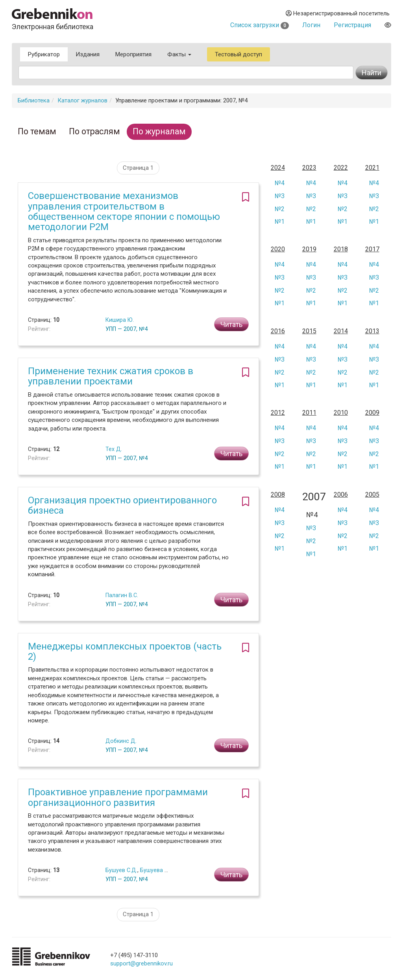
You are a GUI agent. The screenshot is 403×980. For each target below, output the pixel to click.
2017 (372, 249)
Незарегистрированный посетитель (338, 13)
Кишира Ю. (120, 320)
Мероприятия (133, 54)
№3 (280, 196)
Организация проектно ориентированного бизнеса (122, 505)
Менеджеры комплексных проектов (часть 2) (125, 651)
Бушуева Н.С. (157, 870)
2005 (372, 495)
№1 (280, 222)
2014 (341, 331)
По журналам (159, 131)
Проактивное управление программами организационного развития (118, 797)
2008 (278, 495)
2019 (309, 249)
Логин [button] (311, 25)
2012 (278, 413)
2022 (341, 168)
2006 (341, 495)
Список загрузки (260, 25)
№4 (280, 183)
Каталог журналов (82, 100)
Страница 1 (138, 168)
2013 (372, 331)
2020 (278, 249)
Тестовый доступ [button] (238, 54)
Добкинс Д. (121, 741)
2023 (309, 168)
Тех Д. (114, 449)
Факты (179, 54)
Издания (88, 54)
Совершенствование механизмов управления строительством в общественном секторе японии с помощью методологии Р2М (124, 211)
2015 (309, 331)
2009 (372, 413)
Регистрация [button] (352, 25)
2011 (309, 413)
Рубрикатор (44, 54)
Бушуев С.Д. (121, 870)
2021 (372, 168)
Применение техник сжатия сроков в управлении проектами (111, 376)
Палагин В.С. (122, 595)
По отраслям (94, 131)
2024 (278, 168)
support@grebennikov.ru (141, 963)
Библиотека (34, 100)
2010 (341, 413)
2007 (312, 497)
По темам (37, 131)
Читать (231, 324)
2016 (278, 331)
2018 (341, 249)
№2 (280, 209)
